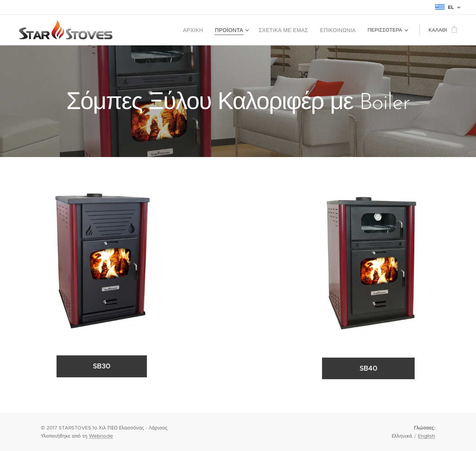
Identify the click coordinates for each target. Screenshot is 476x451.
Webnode (101, 436)
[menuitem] (205, 30)
